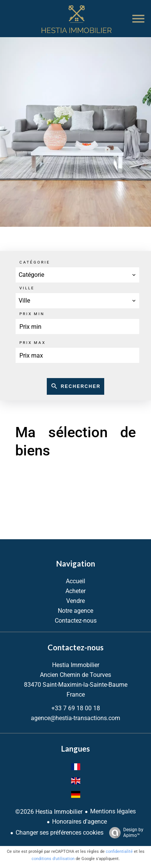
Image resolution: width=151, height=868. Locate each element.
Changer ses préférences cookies (60, 833)
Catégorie (35, 262)
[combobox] (77, 275)
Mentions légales (113, 811)
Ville (27, 288)
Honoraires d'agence (79, 822)
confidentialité (119, 852)
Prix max (33, 343)
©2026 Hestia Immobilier (49, 812)
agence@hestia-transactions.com (75, 718)
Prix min (32, 314)
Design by (124, 833)
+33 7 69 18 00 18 (76, 708)
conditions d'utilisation (53, 859)
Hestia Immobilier (76, 665)
